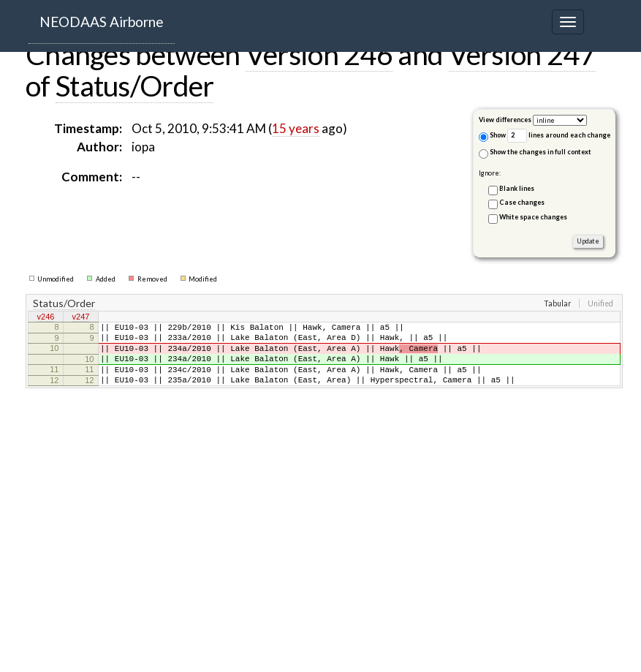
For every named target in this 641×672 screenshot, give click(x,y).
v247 (81, 318)
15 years (296, 128)
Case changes (522, 202)
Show (492, 136)
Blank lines (517, 188)
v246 (46, 318)
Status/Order (135, 86)
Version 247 (522, 54)
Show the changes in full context (535, 153)
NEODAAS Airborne (102, 22)
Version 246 (319, 54)
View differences (505, 120)
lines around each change (559, 136)
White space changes (533, 217)
